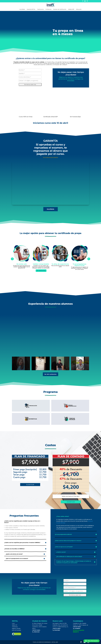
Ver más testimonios (50, 374)
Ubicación (79, 9)
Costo (13, 623)
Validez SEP (71, 9)
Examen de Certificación (60, 9)
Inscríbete (22, 9)
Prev (12, 259)
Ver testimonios (41, 271)
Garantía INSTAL (31, 9)
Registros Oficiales (16, 628)
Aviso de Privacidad (16, 630)
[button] (91, 641)
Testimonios (40, 9)
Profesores (49, 9)
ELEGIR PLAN (30, 485)
